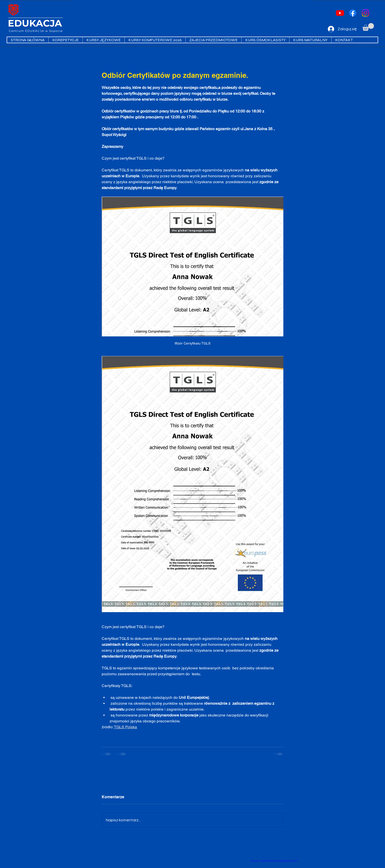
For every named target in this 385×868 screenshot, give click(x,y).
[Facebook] (353, 13)
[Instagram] (365, 13)
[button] (368, 27)
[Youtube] (340, 13)
